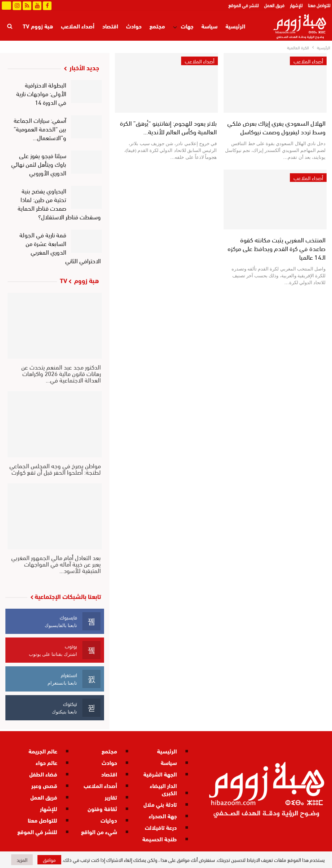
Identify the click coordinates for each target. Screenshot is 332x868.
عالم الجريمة (43, 751)
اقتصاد (110, 26)
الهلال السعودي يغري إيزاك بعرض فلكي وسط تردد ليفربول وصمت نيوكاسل (276, 127)
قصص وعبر (44, 785)
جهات (187, 26)
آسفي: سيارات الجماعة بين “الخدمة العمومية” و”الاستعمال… (40, 128)
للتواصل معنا (319, 5)
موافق (49, 860)
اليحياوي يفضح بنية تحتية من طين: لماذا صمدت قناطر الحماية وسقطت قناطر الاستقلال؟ (59, 203)
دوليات (109, 820)
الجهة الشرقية (160, 774)
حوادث (134, 26)
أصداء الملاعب (78, 26)
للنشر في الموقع (243, 5)
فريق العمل (274, 5)
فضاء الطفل (43, 774)
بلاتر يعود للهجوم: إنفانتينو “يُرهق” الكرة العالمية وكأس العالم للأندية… (168, 127)
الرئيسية (235, 26)
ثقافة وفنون (102, 808)
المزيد (46, 26)
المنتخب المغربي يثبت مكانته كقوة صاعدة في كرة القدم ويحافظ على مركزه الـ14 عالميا (277, 248)
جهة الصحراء (163, 816)
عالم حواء (46, 762)
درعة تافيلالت (161, 827)
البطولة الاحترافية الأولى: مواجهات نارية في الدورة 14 (41, 93)
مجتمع (157, 26)
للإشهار (296, 5)
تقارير (111, 797)
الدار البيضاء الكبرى (163, 789)
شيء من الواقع (99, 831)
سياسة (209, 26)
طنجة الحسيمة (160, 839)
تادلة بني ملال (160, 804)
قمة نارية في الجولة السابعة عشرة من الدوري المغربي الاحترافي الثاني (60, 247)
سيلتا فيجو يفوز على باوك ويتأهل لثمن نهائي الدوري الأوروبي (39, 164)
